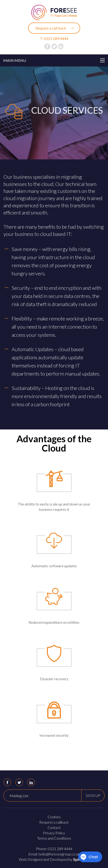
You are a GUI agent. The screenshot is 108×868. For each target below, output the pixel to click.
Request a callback (54, 822)
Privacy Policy (54, 833)
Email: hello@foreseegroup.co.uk (54, 854)
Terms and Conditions (54, 838)
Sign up (93, 795)
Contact (54, 827)
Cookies (54, 817)
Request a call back (51, 28)
